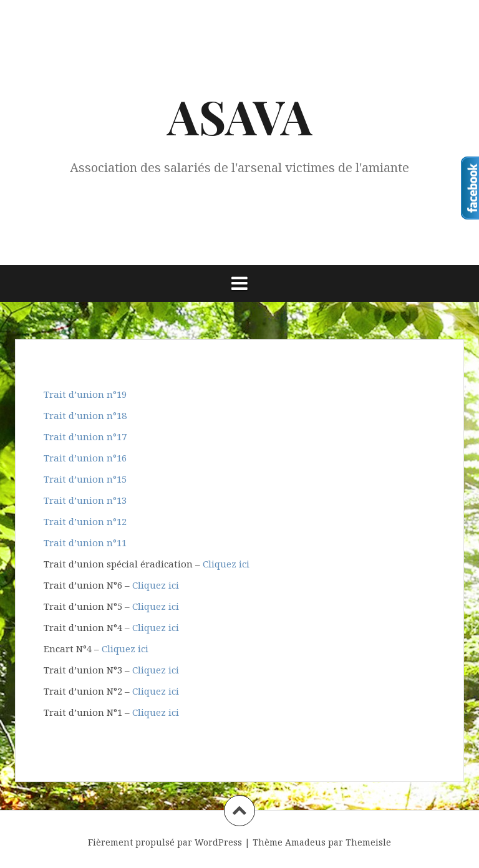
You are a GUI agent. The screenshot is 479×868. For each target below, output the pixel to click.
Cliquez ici (226, 564)
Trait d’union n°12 (85, 521)
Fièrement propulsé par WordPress (165, 842)
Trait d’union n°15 (85, 479)
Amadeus (305, 842)
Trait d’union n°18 (85, 415)
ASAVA (240, 116)
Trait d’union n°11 (85, 542)
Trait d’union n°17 (85, 436)
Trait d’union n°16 (85, 458)
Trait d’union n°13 (85, 500)
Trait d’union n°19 (85, 394)
